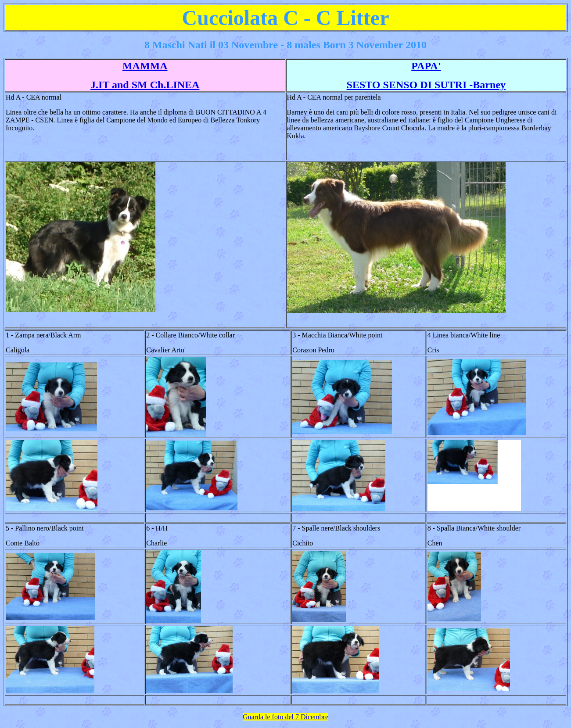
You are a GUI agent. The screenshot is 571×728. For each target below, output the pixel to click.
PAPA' (426, 66)
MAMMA (145, 66)
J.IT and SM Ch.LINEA (145, 85)
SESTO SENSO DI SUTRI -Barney (426, 85)
